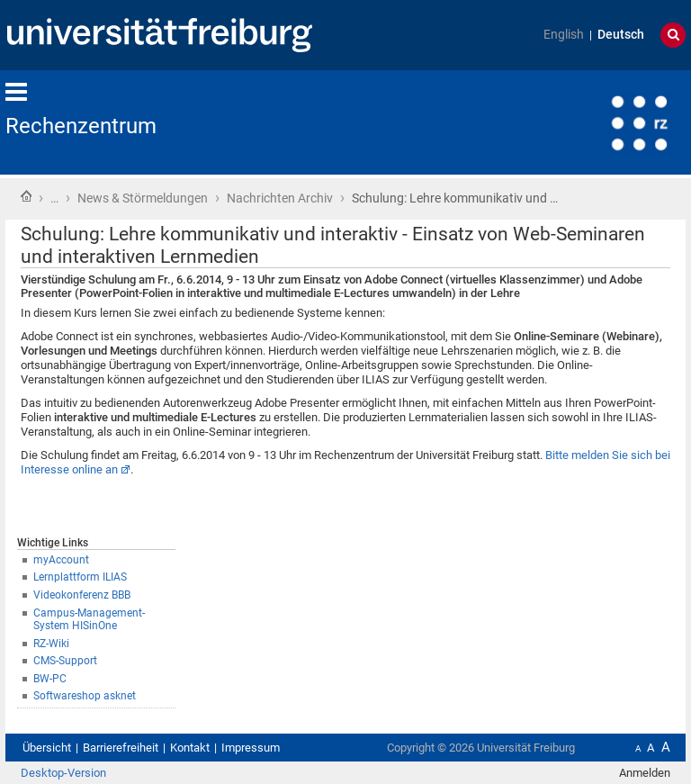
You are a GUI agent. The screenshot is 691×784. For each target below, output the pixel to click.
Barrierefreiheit (121, 748)
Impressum (251, 748)
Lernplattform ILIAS (80, 577)
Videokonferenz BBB (82, 595)
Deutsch (621, 35)
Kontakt (190, 748)
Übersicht (47, 748)
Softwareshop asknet (85, 696)
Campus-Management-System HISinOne (89, 620)
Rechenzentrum (81, 126)
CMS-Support (65, 661)
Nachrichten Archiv (280, 198)
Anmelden (645, 773)
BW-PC (50, 679)
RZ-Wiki (51, 644)
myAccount (61, 560)
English (564, 35)
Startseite (26, 196)
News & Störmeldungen (143, 198)
